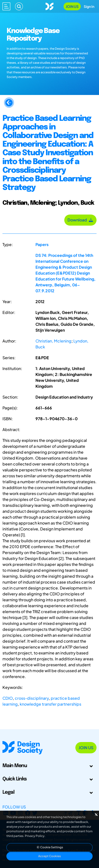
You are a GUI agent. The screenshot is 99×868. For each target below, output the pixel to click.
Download (80, 220)
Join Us (72, 6)
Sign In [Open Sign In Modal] (89, 6)
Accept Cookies (49, 856)
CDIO (8, 698)
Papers (42, 244)
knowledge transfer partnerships (50, 704)
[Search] (19, 6)
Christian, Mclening (53, 341)
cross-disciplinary (32, 698)
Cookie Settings (49, 847)
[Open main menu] (6, 6)
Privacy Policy (35, 836)
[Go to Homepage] (49, 6)
